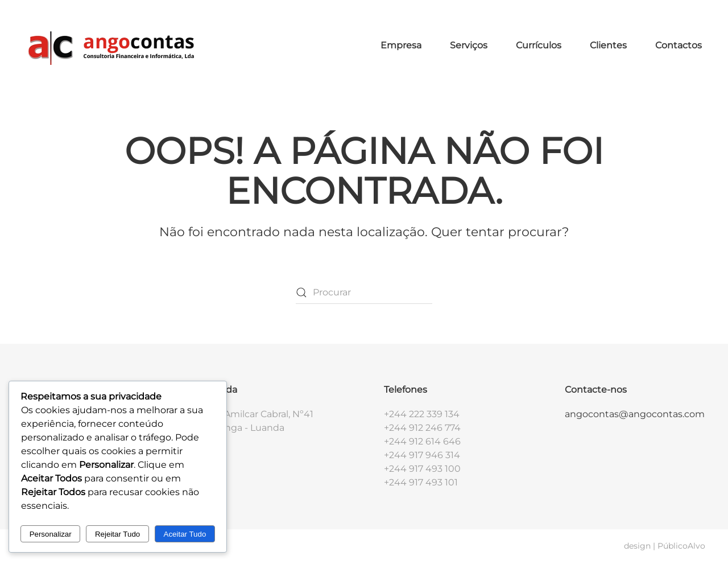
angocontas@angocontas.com (635, 414)
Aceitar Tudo (185, 534)
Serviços (469, 45)
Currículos (539, 45)
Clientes (608, 45)
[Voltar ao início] (110, 46)
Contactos (679, 45)
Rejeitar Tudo (117, 534)
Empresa (401, 45)
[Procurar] (364, 293)
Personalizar (51, 534)
